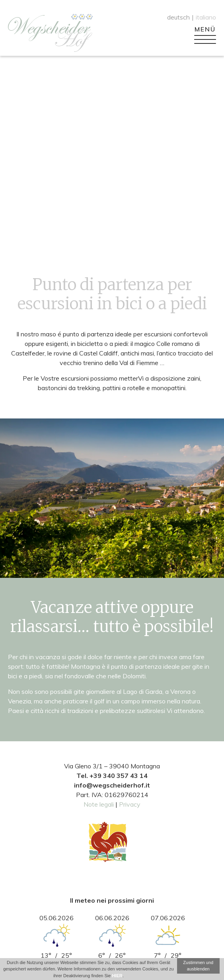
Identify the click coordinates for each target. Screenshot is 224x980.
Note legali (99, 804)
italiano (206, 17)
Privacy (130, 804)
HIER (117, 976)
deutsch (178, 17)
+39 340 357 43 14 (119, 776)
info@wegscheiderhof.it (112, 785)
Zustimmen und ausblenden (198, 966)
